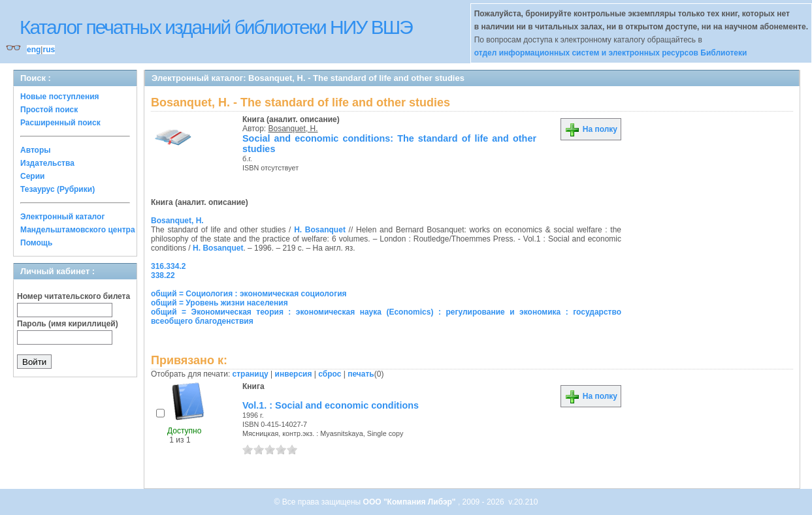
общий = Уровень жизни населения (219, 303)
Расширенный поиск (60, 123)
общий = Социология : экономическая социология (249, 294)
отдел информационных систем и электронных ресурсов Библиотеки (611, 53)
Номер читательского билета (73, 296)
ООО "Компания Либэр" (411, 502)
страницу (251, 374)
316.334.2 (168, 266)
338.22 (163, 275)
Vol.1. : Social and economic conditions (331, 405)
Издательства (47, 163)
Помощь (36, 243)
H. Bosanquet (320, 230)
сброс (330, 374)
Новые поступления (60, 97)
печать (361, 374)
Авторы (36, 150)
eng (34, 50)
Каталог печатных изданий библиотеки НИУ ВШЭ (216, 27)
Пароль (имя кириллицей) (68, 324)
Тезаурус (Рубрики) (57, 189)
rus (49, 50)
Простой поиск (49, 110)
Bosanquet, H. (293, 129)
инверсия (294, 374)
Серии (32, 176)
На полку (591, 129)
